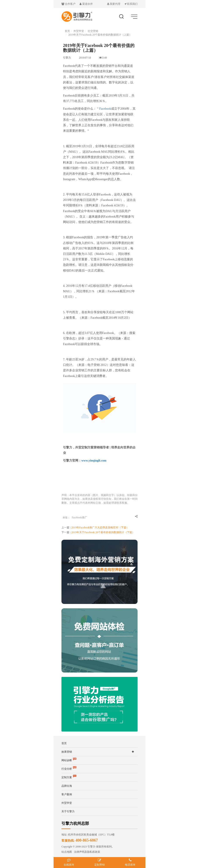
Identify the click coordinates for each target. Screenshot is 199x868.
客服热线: (80, 841)
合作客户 (69, 4)
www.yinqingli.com (94, 461)
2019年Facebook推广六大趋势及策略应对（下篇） (100, 527)
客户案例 (67, 794)
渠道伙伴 (86, 4)
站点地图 (67, 852)
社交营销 (93, 31)
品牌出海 (67, 786)
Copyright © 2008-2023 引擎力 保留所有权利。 (88, 847)
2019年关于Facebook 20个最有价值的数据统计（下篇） (103, 532)
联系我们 (131, 4)
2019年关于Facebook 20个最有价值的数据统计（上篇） (100, 35)
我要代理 (114, 4)
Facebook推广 (79, 517)
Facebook (105, 109)
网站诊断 (69, 760)
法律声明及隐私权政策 (86, 852)
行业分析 (69, 769)
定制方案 (69, 777)
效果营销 (67, 752)
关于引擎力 (68, 811)
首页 (67, 31)
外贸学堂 (79, 31)
